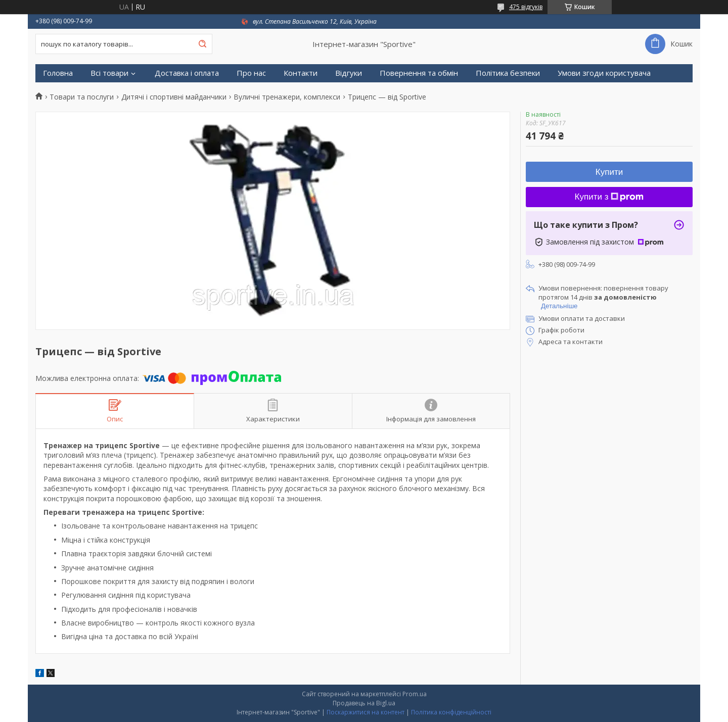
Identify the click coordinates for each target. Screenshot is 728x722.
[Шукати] (202, 44)
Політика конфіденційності (451, 712)
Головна (58, 73)
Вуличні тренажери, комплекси (287, 97)
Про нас (251, 73)
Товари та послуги (82, 97)
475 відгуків (526, 7)
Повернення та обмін (419, 73)
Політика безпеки (508, 73)
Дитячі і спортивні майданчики (174, 97)
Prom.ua (415, 694)
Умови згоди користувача (604, 73)
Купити (609, 172)
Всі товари (109, 73)
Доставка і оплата (187, 73)
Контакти (301, 73)
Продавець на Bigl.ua (364, 703)
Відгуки (349, 73)
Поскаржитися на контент (366, 712)
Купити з (609, 197)
